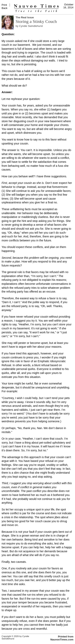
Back (4, 8)
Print (4, 5)
